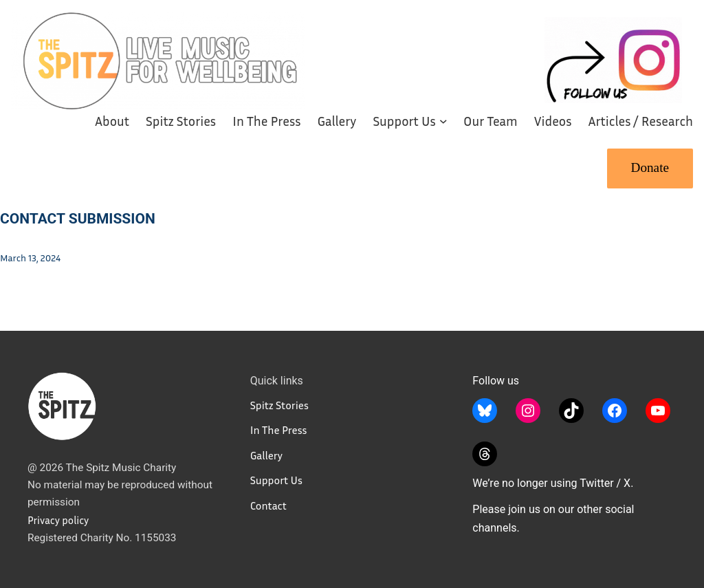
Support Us (276, 480)
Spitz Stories (279, 405)
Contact (268, 505)
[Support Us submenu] (443, 121)
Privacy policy (58, 520)
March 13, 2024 (30, 258)
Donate (650, 167)
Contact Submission (78, 219)
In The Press (279, 430)
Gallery (267, 455)
